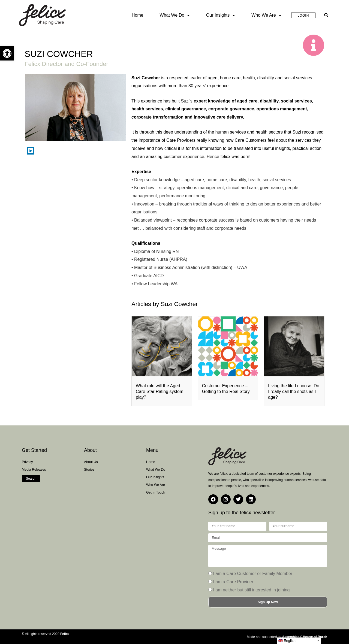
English (287, 641)
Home (138, 15)
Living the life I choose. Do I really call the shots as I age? (294, 391)
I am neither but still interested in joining (251, 590)
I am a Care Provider (233, 582)
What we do (175, 15)
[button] (7, 53)
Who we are (266, 15)
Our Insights (221, 15)
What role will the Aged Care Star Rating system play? (160, 391)
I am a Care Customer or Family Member (253, 574)
